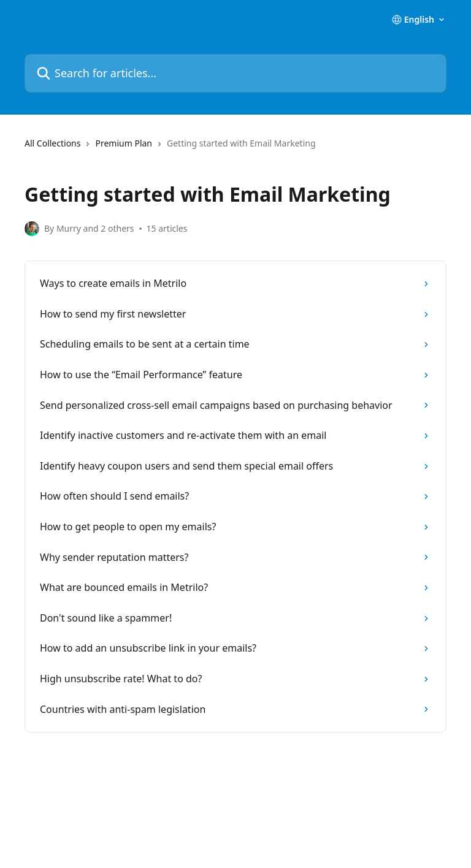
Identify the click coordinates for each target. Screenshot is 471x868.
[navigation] (235, 148)
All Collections (52, 143)
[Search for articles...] (235, 73)
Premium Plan (124, 143)
